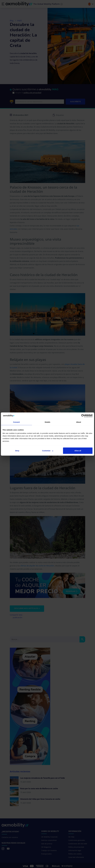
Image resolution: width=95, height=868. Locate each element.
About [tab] (79, 422)
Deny (17, 451)
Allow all (78, 451)
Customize (48, 451)
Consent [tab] (16, 422)
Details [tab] (47, 422)
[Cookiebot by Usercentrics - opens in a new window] (83, 416)
